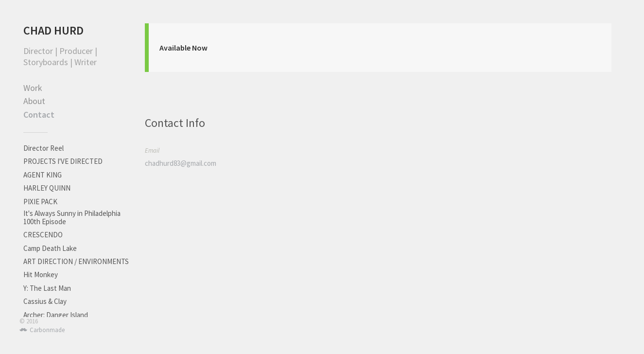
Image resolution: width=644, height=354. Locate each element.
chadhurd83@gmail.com (181, 163)
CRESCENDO (43, 235)
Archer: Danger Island (56, 315)
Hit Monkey (41, 274)
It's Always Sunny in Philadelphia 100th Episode (72, 217)
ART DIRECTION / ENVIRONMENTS (76, 261)
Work (33, 88)
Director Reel (44, 148)
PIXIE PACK (40, 202)
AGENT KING (43, 175)
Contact (39, 115)
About (34, 101)
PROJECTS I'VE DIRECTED (63, 161)
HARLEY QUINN (47, 188)
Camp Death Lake (50, 248)
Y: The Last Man (47, 288)
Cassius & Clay (45, 301)
